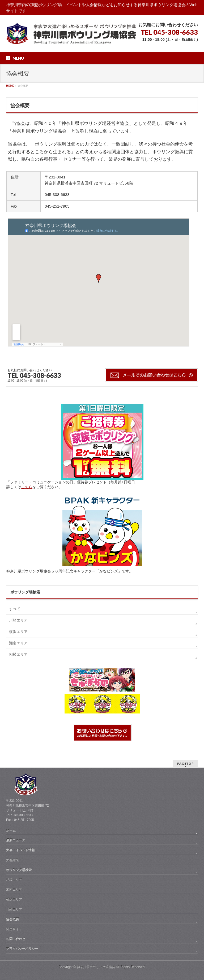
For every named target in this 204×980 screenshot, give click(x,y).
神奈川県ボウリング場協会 (96, 967)
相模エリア (18, 654)
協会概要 (12, 919)
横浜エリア (18, 632)
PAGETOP (186, 764)
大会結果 (12, 860)
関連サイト (14, 929)
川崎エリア (18, 620)
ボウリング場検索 (19, 870)
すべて (15, 609)
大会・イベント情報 (20, 850)
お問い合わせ (16, 939)
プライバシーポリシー (22, 949)
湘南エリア (18, 643)
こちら (27, 487)
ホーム (11, 830)
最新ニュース (16, 840)
